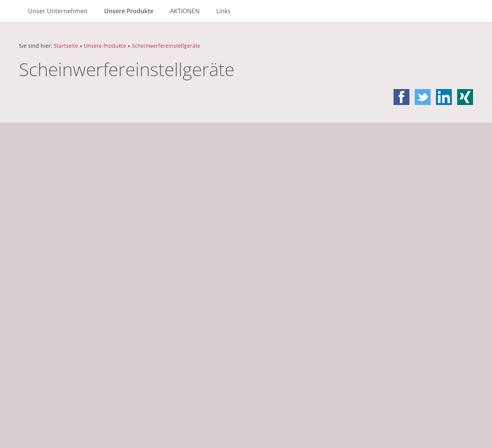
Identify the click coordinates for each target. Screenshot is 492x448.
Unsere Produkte (105, 46)
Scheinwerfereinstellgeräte (166, 46)
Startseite (66, 46)
